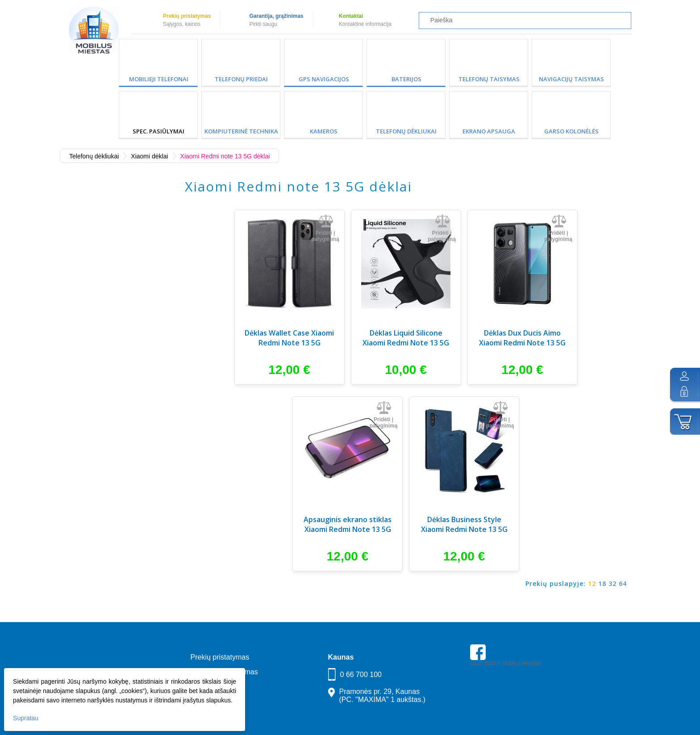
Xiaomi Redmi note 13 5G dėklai (225, 156)
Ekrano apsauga (489, 131)
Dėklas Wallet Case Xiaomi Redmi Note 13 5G (289, 338)
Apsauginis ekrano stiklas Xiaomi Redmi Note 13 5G (348, 524)
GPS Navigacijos (324, 79)
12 (592, 583)
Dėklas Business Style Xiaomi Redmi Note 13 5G (464, 524)
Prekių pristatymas (187, 16)
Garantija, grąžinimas (276, 16)
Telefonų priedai (241, 79)
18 (602, 583)
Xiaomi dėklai (149, 156)
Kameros (324, 131)
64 (623, 583)
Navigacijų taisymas (571, 79)
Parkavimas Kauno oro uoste (504, 688)
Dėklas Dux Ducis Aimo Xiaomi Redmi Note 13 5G (522, 338)
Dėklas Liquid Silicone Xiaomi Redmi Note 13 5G (406, 338)
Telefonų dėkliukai (406, 131)
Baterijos (406, 79)
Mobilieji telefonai (159, 79)
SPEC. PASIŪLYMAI (158, 131)
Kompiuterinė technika (241, 131)
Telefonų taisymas (489, 79)
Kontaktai (351, 16)
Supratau (26, 718)
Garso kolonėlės (571, 131)
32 (612, 583)
